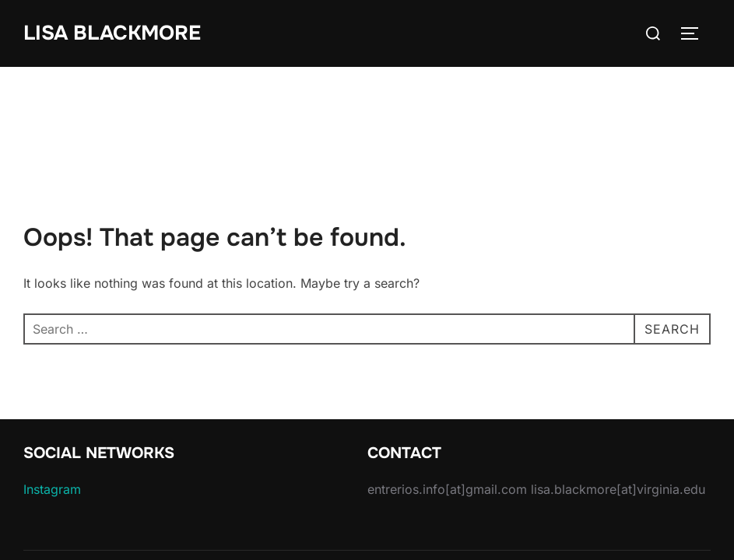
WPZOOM (685, 512)
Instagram (52, 422)
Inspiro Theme (603, 512)
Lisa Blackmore (112, 33)
